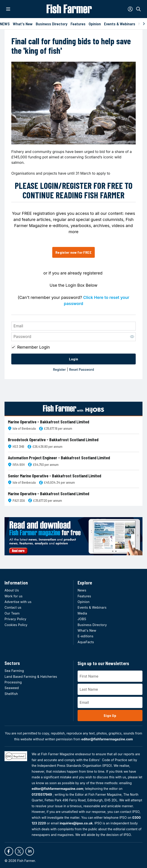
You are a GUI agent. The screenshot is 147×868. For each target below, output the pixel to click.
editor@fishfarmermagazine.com (107, 739)
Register (59, 369)
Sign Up (110, 715)
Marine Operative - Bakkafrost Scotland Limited (49, 422)
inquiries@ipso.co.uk (76, 823)
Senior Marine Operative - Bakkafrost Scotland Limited (55, 476)
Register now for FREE (73, 252)
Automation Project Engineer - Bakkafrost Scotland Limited (59, 458)
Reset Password (82, 369)
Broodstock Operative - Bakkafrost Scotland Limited (53, 440)
